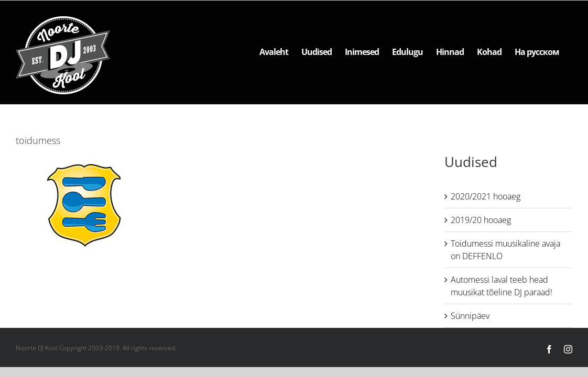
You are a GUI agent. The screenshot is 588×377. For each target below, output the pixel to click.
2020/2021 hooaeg (486, 196)
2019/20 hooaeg (481, 220)
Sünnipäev (470, 316)
